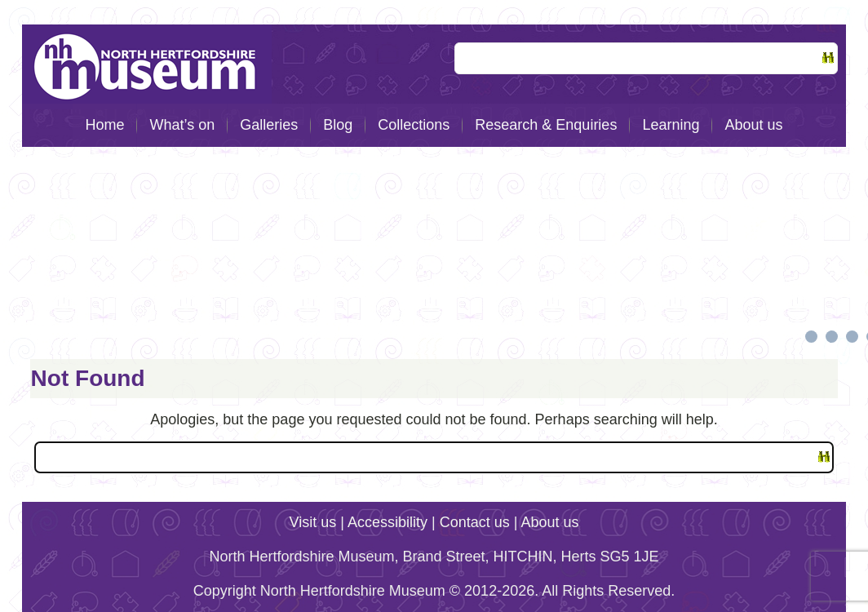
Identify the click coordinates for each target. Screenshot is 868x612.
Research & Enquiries (546, 125)
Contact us (475, 522)
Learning (671, 125)
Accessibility (387, 522)
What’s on (182, 125)
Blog (338, 125)
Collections (414, 125)
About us (753, 125)
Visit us (313, 522)
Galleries (269, 125)
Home (104, 125)
